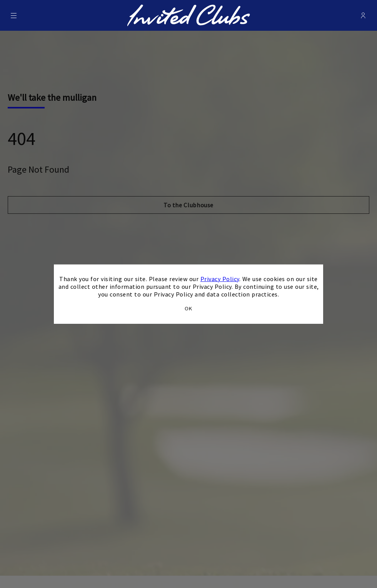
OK (188, 308)
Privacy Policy (220, 278)
